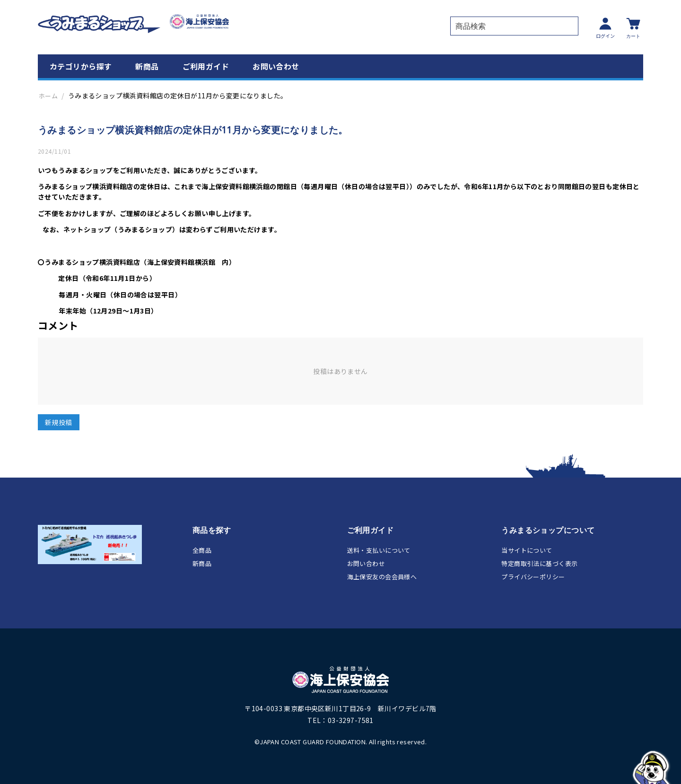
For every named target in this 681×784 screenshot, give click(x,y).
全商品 (202, 550)
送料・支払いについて (379, 550)
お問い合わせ (276, 65)
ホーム (48, 95)
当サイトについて (527, 550)
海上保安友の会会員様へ (382, 576)
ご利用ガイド (206, 65)
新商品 (147, 65)
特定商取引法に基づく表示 (539, 563)
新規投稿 (59, 422)
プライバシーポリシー (533, 576)
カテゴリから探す (81, 65)
